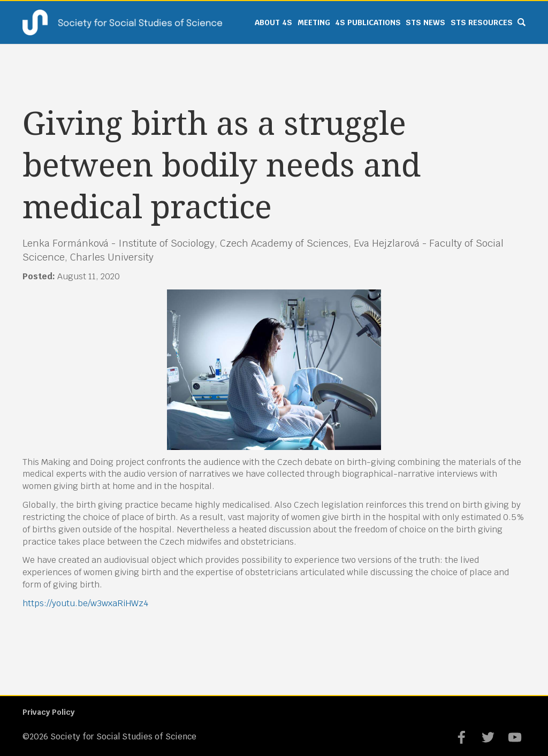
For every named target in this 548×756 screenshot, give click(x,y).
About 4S (273, 22)
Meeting (314, 22)
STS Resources (482, 22)
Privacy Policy (48, 712)
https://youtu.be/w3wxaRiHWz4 (85, 603)
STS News (425, 22)
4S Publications (368, 22)
